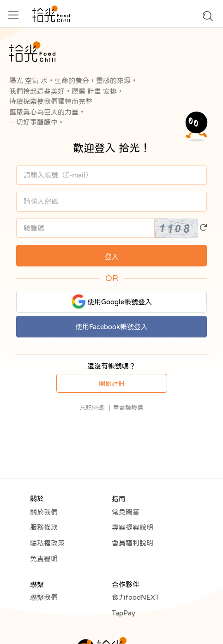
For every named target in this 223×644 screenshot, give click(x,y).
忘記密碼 (92, 408)
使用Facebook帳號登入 (111, 327)
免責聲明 (44, 558)
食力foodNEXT (136, 597)
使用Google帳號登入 (112, 301)
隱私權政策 (47, 543)
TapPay (124, 613)
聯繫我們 (44, 597)
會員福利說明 (133, 543)
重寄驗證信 (128, 408)
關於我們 (44, 512)
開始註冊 (112, 384)
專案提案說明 (133, 527)
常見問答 (126, 512)
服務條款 (44, 527)
